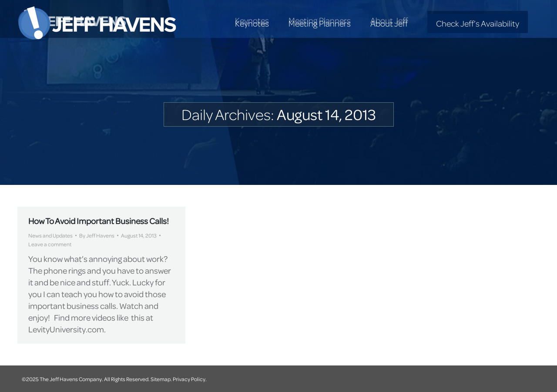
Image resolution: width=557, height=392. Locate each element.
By (97, 235)
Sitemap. (161, 379)
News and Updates (50, 235)
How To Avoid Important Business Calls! (99, 221)
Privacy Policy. (190, 379)
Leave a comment (50, 244)
